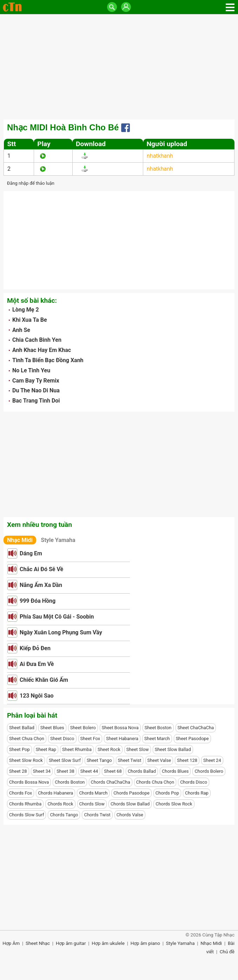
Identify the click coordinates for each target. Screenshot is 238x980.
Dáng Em (31, 553)
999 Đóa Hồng (38, 601)
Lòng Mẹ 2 (26, 310)
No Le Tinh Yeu (31, 370)
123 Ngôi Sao (37, 696)
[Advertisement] (119, 67)
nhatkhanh (160, 156)
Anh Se (21, 330)
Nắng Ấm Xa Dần (41, 585)
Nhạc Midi (20, 540)
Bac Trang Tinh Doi (36, 401)
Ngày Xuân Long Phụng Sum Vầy (61, 632)
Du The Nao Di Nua (36, 390)
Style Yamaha (58, 540)
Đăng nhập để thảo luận (31, 183)
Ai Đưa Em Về (37, 664)
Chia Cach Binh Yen (37, 340)
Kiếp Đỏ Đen (35, 648)
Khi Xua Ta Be (30, 320)
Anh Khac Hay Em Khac (42, 350)
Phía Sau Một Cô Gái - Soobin (57, 617)
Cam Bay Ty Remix (36, 381)
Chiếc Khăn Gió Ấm (44, 680)
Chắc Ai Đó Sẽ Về (41, 569)
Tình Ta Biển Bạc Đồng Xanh (48, 360)
